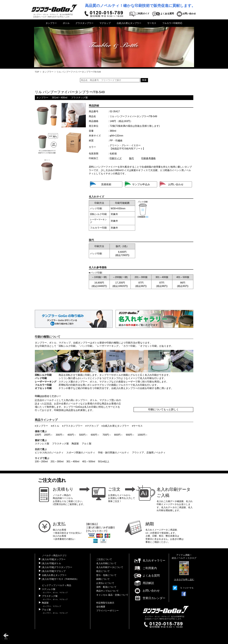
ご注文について (104, 559)
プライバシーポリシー (107, 611)
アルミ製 (87, 444)
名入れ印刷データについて (110, 567)
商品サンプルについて (107, 591)
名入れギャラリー (150, 560)
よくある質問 (147, 576)
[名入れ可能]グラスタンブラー (57, 567)
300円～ (60, 435)
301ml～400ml (60, 98)
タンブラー (51, 23)
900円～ (130, 435)
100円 (38, 435)
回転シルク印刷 (67, 346)
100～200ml (41, 462)
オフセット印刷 (148, 346)
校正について (103, 571)
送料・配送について (106, 587)
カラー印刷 (129, 346)
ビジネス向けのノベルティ (49, 453)
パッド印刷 (86, 346)
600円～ (95, 435)
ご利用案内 (145, 568)
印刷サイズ (116, 158)
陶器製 (75, 444)
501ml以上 (104, 462)
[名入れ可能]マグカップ (54, 571)
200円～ (49, 435)
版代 (131, 158)
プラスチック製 (79, 98)
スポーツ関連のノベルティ (81, 453)
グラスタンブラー (84, 23)
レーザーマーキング (108, 346)
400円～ (72, 435)
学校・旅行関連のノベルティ (113, 453)
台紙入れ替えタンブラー (129, 23)
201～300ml (57, 462)
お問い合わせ (147, 591)
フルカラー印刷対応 (172, 23)
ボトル (66, 23)
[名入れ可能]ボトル (51, 563)
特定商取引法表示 (105, 603)
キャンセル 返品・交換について (112, 595)
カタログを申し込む (184, 580)
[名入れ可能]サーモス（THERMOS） (60, 579)
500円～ (84, 435)
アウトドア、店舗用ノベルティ (149, 453)
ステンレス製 (42, 444)
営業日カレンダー (150, 598)
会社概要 (101, 607)
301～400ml (73, 462)
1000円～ (143, 435)
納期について (103, 579)
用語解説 (144, 583)
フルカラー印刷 (43, 385)
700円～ (107, 435)
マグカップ (105, 23)
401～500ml (89, 462)
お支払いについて (105, 583)
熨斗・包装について (106, 575)
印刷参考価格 (148, 158)
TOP (37, 72)
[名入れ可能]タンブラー (54, 559)
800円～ (119, 435)
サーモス (152, 23)
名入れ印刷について (106, 563)
